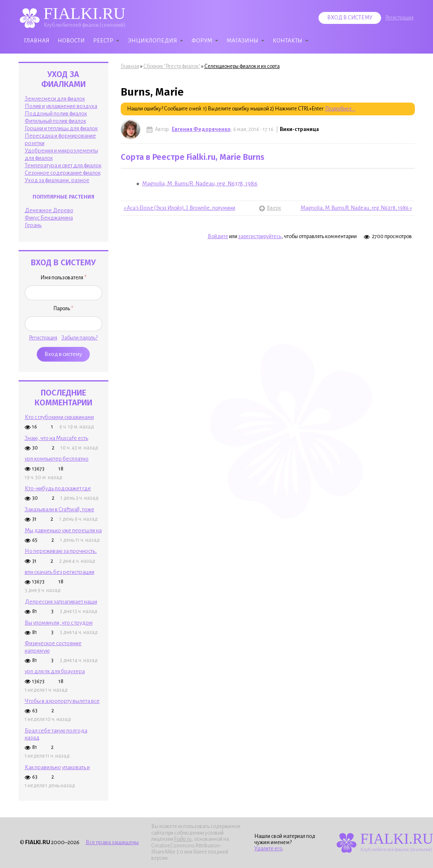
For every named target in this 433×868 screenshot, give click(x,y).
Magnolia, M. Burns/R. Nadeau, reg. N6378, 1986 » (356, 208)
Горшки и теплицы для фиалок (61, 128)
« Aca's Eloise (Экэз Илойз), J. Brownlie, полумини (179, 208)
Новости (71, 41)
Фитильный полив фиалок (55, 121)
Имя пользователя (63, 278)
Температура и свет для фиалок (63, 165)
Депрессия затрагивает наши (61, 602)
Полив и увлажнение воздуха (61, 106)
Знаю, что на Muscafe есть (56, 438)
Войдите (218, 236)
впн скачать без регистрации (60, 572)
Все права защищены (112, 842)
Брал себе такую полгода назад (56, 734)
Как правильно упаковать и (57, 767)
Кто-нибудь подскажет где (58, 488)
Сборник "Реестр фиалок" (172, 66)
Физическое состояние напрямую (53, 647)
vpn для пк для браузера (55, 671)
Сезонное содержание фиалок (63, 173)
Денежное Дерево (49, 210)
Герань (33, 225)
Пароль (63, 309)
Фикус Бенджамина (49, 218)
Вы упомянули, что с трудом (59, 623)
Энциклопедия (152, 41)
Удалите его (268, 849)
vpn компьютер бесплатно (57, 459)
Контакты (288, 41)
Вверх (268, 208)
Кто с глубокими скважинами (59, 417)
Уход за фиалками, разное (57, 180)
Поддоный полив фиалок (56, 113)
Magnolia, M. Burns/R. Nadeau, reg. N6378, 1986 (200, 184)
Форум (202, 41)
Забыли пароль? (80, 338)
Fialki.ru (183, 839)
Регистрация (399, 18)
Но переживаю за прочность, (61, 551)
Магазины (242, 41)
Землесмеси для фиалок (55, 99)
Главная (37, 41)
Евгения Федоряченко (201, 129)
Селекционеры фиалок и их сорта (242, 66)
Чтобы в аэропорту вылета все (62, 701)
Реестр (103, 41)
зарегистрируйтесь (260, 236)
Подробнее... (340, 109)
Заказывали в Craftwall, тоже (60, 509)
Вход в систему (350, 18)
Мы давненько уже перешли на (63, 530)
